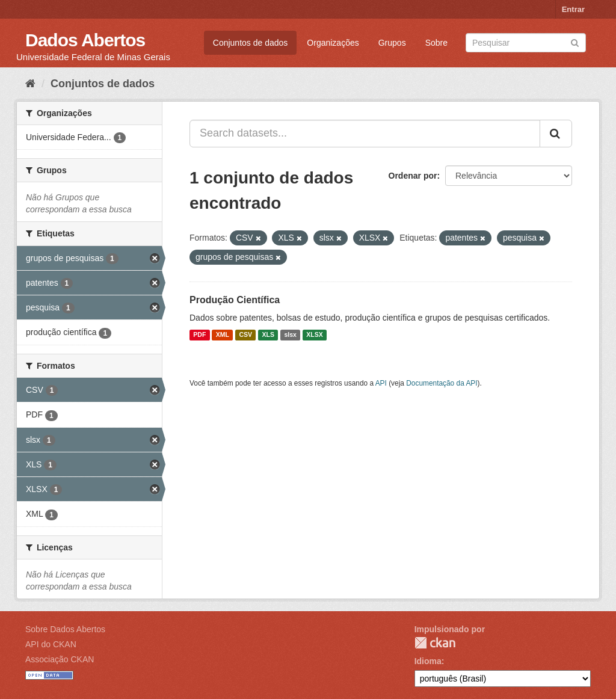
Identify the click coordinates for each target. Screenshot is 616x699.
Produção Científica (235, 300)
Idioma (428, 661)
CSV (245, 335)
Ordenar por (413, 176)
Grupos (392, 43)
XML (223, 335)
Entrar (573, 9)
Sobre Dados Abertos (65, 629)
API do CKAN (51, 644)
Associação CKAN (60, 659)
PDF (199, 335)
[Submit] (575, 42)
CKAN (435, 643)
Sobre (436, 43)
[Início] (30, 84)
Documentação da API (442, 383)
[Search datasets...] (365, 134)
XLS (268, 335)
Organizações (333, 43)
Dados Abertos (85, 40)
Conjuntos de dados (251, 43)
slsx (290, 335)
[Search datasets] (526, 43)
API (381, 383)
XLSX (314, 335)
